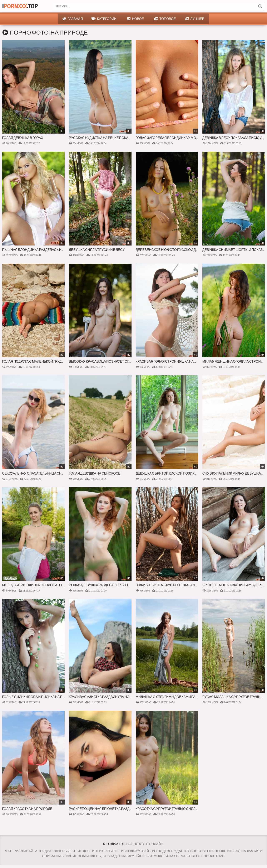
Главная (73, 19)
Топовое (165, 19)
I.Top (20, 6)
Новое (135, 19)
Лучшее (195, 19)
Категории (104, 19)
